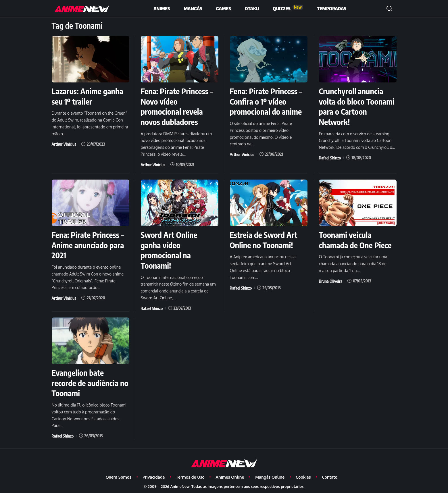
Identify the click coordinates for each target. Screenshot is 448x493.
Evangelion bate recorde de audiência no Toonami (86, 381)
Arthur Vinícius (64, 144)
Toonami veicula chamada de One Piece (356, 239)
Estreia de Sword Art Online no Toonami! (264, 239)
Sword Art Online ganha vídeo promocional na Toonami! (170, 249)
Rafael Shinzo (330, 157)
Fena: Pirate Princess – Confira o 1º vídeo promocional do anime (267, 101)
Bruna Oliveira (330, 279)
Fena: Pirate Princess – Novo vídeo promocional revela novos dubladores (178, 106)
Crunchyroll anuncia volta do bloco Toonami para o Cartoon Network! (357, 106)
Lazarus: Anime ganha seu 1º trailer (88, 96)
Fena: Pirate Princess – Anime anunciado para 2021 (89, 244)
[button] (389, 9)
